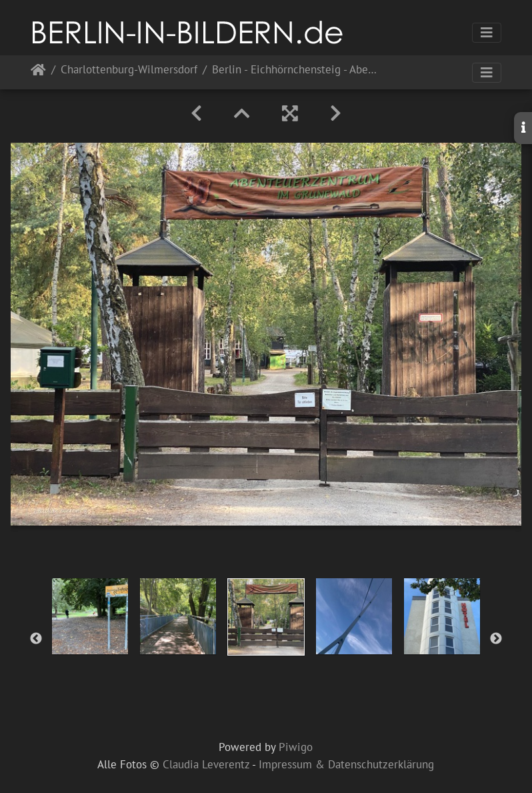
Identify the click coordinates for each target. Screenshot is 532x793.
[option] (90, 616)
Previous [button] (36, 639)
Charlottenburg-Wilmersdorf (129, 70)
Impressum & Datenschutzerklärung (346, 764)
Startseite (38, 72)
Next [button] (496, 639)
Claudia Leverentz (206, 764)
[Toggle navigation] (487, 33)
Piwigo (296, 747)
